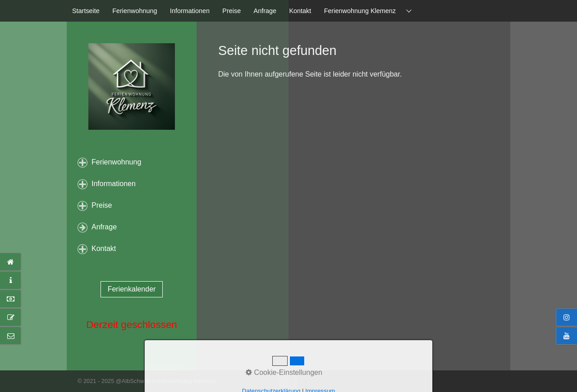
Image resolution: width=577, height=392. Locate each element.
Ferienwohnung (135, 11)
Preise (231, 11)
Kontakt (300, 11)
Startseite (86, 11)
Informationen (190, 11)
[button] (132, 289)
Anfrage (265, 11)
